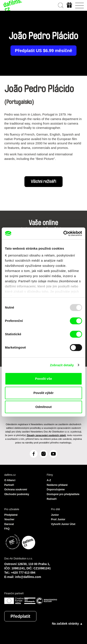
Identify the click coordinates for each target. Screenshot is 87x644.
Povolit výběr (43, 393)
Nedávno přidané (57, 485)
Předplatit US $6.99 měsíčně (44, 51)
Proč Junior (58, 519)
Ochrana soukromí (16, 490)
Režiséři (52, 499)
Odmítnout (43, 407)
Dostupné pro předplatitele (63, 494)
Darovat (9, 524)
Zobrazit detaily (62, 365)
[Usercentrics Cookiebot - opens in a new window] (63, 233)
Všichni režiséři (43, 182)
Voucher (9, 519)
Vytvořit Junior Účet (63, 524)
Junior (55, 515)
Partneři (9, 485)
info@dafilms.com (28, 577)
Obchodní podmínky (17, 494)
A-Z (49, 480)
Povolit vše (43, 379)
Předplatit (20, 616)
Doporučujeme (56, 490)
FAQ (7, 529)
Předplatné (11, 515)
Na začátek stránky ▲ (67, 624)
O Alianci (10, 480)
